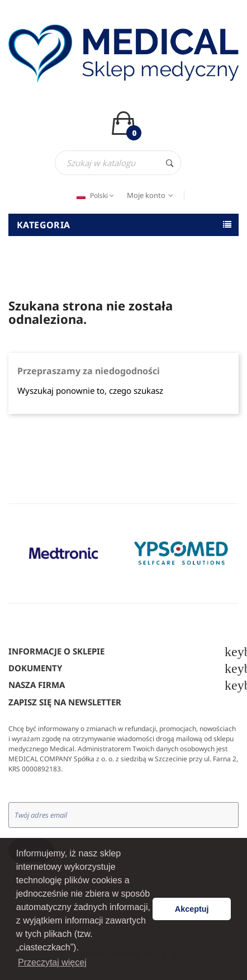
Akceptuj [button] (192, 909)
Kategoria (44, 225)
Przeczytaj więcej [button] (52, 962)
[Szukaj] (118, 163)
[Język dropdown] (94, 196)
